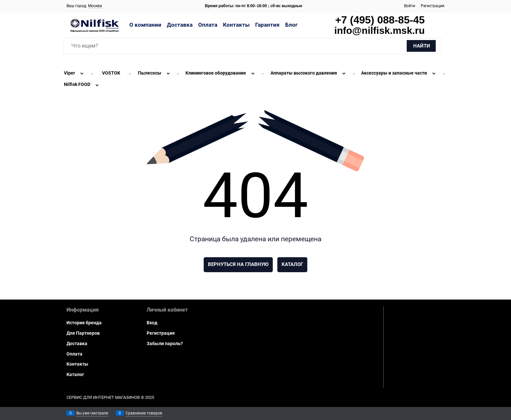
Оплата (208, 25)
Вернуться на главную (238, 264)
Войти (410, 6)
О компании (145, 25)
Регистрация (433, 6)
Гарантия (267, 25)
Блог (291, 25)
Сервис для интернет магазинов (103, 397)
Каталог (292, 264)
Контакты (236, 25)
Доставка (180, 25)
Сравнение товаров (144, 413)
